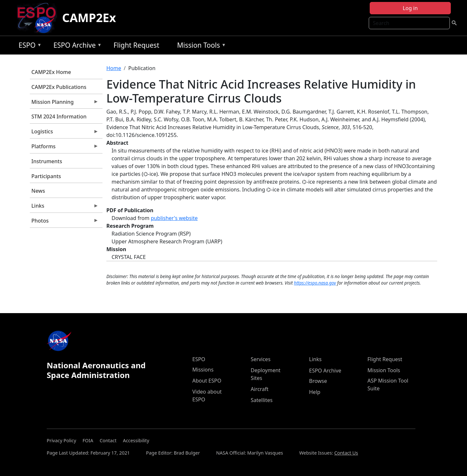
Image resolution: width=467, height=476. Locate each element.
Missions (203, 370)
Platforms (64, 148)
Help (315, 392)
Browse (318, 381)
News (38, 191)
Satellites (262, 400)
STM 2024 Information (59, 116)
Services (261, 359)
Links (64, 207)
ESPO (28, 46)
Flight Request (136, 45)
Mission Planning (64, 104)
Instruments (47, 161)
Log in (410, 8)
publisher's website (174, 218)
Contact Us (346, 453)
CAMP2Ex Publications (59, 87)
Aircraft (260, 389)
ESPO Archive (76, 46)
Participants (46, 176)
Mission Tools (200, 46)
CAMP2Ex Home (51, 72)
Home (114, 68)
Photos (64, 222)
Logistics (64, 133)
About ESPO (207, 381)
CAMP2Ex (89, 18)
